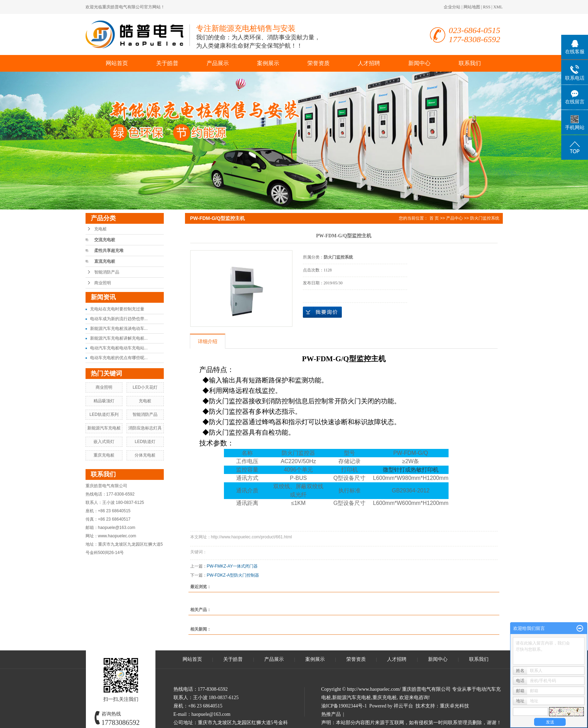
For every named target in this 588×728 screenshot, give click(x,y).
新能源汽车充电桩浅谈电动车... (119, 329)
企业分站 (452, 7)
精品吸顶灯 (104, 401)
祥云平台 (403, 706)
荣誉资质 (319, 63)
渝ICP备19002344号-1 (344, 706)
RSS (487, 7)
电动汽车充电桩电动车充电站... (119, 348)
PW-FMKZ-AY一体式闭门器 (232, 566)
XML (498, 7)
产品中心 (454, 218)
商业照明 (103, 283)
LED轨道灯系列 (104, 414)
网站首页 (117, 63)
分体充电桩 (145, 455)
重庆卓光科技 (454, 706)
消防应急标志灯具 (145, 428)
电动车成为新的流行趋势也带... (119, 319)
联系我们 (470, 63)
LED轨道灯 (145, 442)
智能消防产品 (107, 272)
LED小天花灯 (145, 387)
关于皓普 (167, 63)
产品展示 (218, 63)
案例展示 (268, 63)
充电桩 (100, 229)
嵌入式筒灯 (104, 442)
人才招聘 (369, 63)
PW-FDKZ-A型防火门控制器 (233, 575)
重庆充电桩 (104, 455)
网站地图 (472, 7)
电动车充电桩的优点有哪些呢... (119, 358)
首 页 (434, 218)
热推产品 (331, 714)
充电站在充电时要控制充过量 (117, 309)
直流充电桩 (105, 261)
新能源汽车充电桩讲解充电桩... (119, 338)
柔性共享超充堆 (109, 251)
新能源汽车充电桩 (104, 428)
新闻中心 (419, 63)
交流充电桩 (105, 240)
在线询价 (322, 312)
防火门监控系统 (485, 218)
